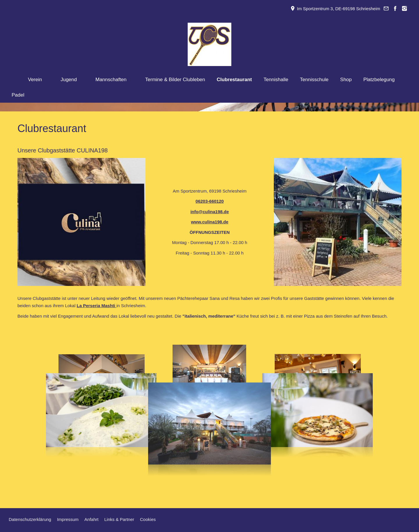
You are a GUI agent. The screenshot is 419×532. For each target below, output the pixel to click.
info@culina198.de (210, 212)
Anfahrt (91, 519)
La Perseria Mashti (96, 306)
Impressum (68, 519)
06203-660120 (210, 201)
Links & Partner (119, 519)
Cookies (148, 519)
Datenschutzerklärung (30, 519)
